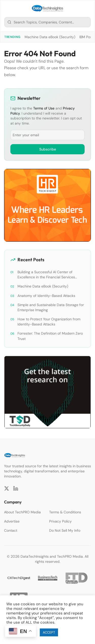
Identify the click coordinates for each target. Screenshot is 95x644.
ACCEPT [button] (49, 632)
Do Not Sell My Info (65, 530)
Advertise (12, 521)
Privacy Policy (60, 521)
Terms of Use (44, 108)
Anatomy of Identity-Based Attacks (46, 296)
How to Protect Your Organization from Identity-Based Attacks (49, 322)
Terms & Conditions (65, 512)
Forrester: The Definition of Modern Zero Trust (50, 336)
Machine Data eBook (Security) (50, 37)
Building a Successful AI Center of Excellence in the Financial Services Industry (46, 275)
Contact (11, 530)
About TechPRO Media (22, 512)
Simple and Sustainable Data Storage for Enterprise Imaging (51, 307)
